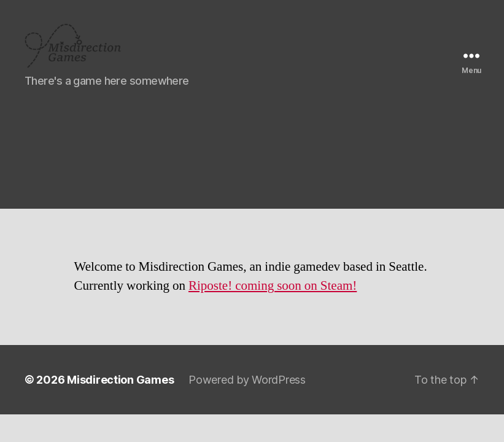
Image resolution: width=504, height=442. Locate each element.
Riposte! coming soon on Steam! (273, 296)
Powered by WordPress (247, 390)
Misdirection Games (120, 390)
